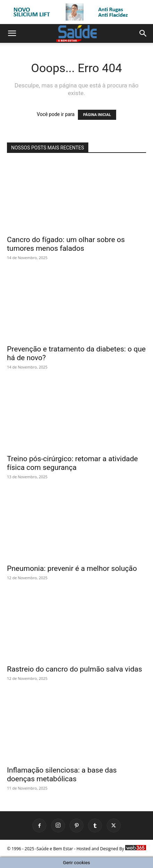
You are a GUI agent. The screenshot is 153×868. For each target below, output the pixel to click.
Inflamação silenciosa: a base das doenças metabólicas (62, 774)
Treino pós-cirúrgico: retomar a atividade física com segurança (72, 463)
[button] (12, 33)
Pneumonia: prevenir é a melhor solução (72, 568)
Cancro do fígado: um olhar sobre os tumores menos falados (66, 244)
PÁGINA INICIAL (97, 115)
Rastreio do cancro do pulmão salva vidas (74, 669)
